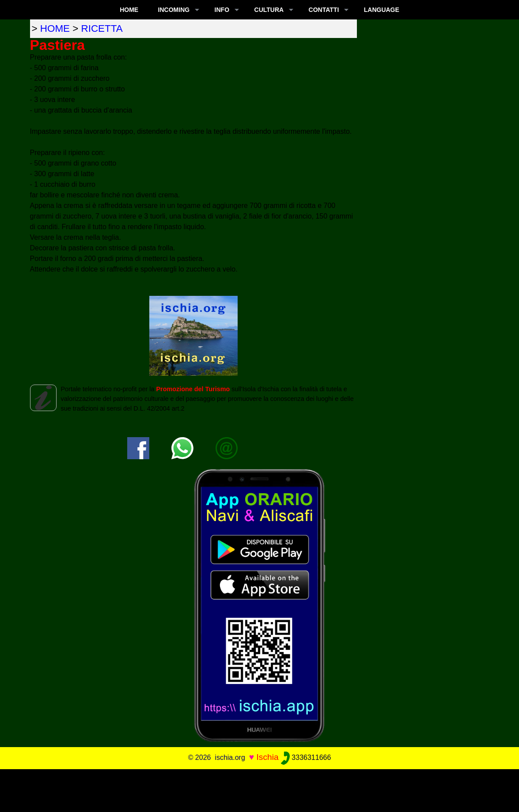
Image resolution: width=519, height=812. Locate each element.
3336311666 (306, 757)
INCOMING (174, 10)
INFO (222, 10)
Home (129, 10)
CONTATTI (324, 10)
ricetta (102, 28)
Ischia (267, 757)
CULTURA (269, 10)
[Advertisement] (260, 789)
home (55, 28)
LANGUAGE (382, 10)
